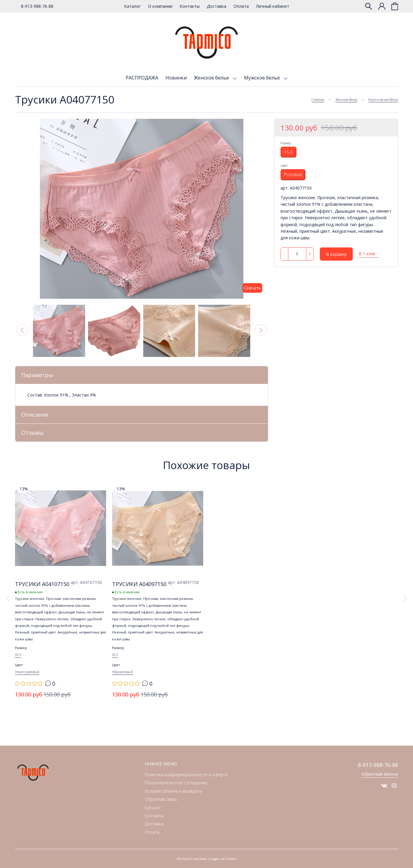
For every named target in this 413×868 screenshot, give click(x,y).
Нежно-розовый (27, 672)
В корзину (336, 254)
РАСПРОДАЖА (142, 78)
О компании (160, 6)
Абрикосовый (123, 672)
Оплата (241, 6)
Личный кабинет (273, 6)
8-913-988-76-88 (37, 6)
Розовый (293, 174)
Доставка (217, 6)
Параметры (37, 375)
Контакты (190, 6)
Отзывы (32, 433)
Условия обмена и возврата (173, 791)
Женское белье (212, 78)
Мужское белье (263, 78)
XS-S (288, 152)
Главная (318, 99)
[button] (22, 330)
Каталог (132, 6)
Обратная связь (161, 799)
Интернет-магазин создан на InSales (207, 859)
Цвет (284, 165)
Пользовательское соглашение (176, 783)
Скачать (252, 288)
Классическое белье (383, 99)
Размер (286, 143)
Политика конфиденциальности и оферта (186, 775)
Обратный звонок (380, 774)
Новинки (176, 78)
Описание (35, 415)
